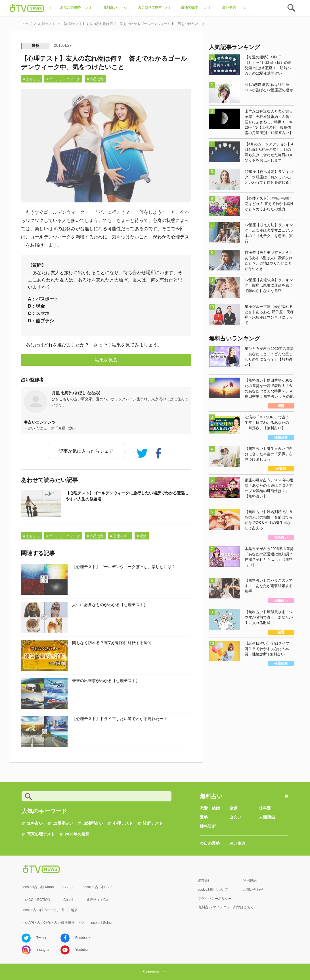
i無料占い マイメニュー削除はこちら (226, 907)
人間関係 (267, 817)
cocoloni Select (101, 923)
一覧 (284, 796)
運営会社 (204, 880)
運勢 (35, 46)
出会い (235, 817)
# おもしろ (32, 79)
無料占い (35, 823)
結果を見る (106, 360)
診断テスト (153, 823)
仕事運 (265, 808)
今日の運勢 (210, 843)
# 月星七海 (95, 79)
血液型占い (93, 823)
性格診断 (208, 826)
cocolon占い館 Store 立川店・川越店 (50, 910)
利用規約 (250, 880)
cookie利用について (213, 890)
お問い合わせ (253, 890)
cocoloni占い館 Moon (38, 887)
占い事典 (237, 843)
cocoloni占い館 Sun (98, 887)
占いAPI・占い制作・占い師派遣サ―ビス (53, 923)
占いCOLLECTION (36, 900)
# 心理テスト (120, 536)
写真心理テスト (41, 834)
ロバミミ (68, 887)
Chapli (68, 900)
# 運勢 (142, 536)
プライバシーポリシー (215, 899)
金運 (233, 808)
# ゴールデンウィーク (63, 79)
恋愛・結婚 (210, 808)
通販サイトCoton (99, 900)
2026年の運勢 (77, 834)
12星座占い (63, 823)
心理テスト (123, 823)
